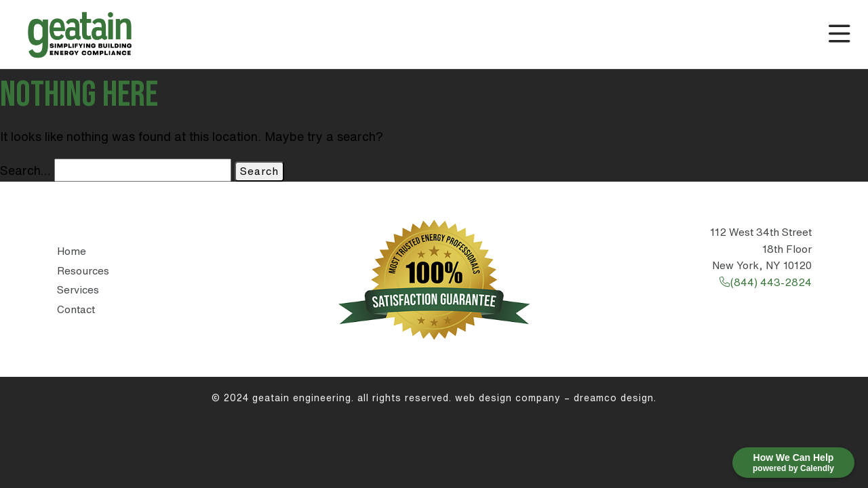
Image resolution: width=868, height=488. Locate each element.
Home (72, 251)
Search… (25, 170)
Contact (76, 309)
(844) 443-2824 (765, 282)
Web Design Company (508, 398)
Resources (83, 271)
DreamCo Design (614, 398)
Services (78, 290)
